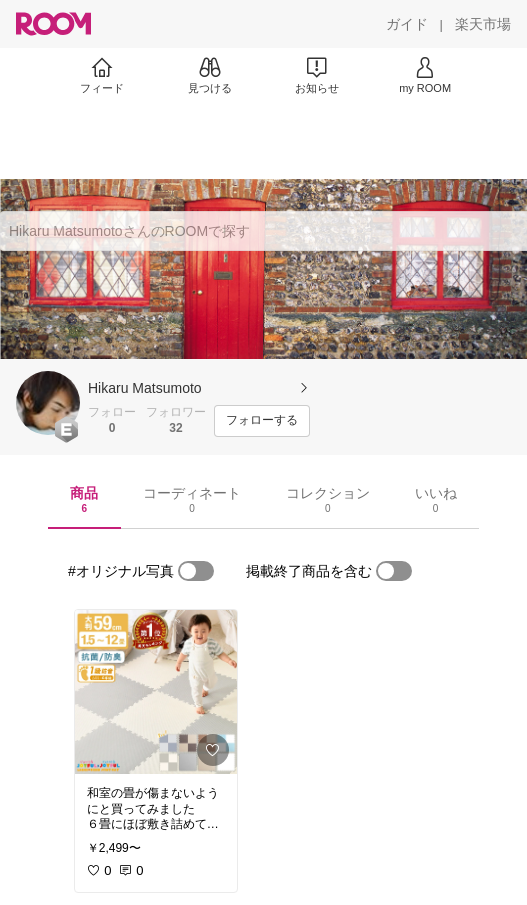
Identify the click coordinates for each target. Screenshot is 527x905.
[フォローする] (262, 421)
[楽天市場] (483, 24)
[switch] (196, 571)
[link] (156, 692)
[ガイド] (407, 24)
